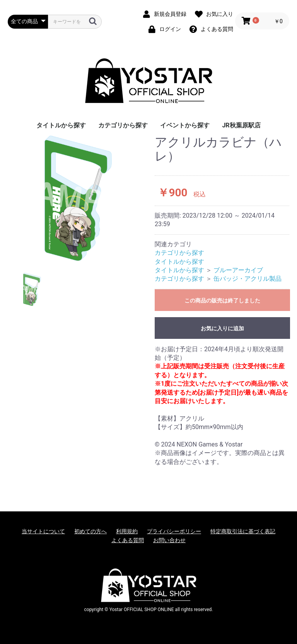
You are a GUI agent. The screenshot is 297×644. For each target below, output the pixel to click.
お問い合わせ (169, 540)
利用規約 (127, 531)
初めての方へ (90, 531)
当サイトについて (43, 531)
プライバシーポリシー (174, 531)
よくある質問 (128, 540)
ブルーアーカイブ (238, 270)
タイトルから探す (61, 125)
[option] (78, 198)
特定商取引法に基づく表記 (243, 531)
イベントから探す (185, 125)
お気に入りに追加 (222, 328)
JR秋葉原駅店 (241, 125)
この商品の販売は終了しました (222, 301)
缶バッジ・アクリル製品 (247, 279)
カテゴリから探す (123, 125)
